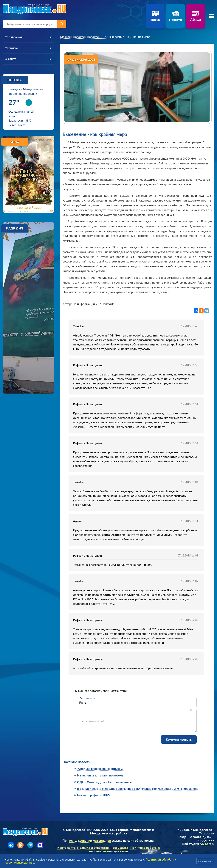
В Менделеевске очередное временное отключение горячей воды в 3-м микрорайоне (138, 788)
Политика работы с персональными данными (124, 849)
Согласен (205, 861)
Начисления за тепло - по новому (100, 775)
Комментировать (179, 739)
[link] (66, 37)
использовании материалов (90, 841)
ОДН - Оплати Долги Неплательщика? (105, 782)
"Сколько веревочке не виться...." (100, 769)
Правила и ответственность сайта (103, 848)
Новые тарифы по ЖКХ (94, 795)
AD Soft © (207, 844)
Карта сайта (66, 848)
